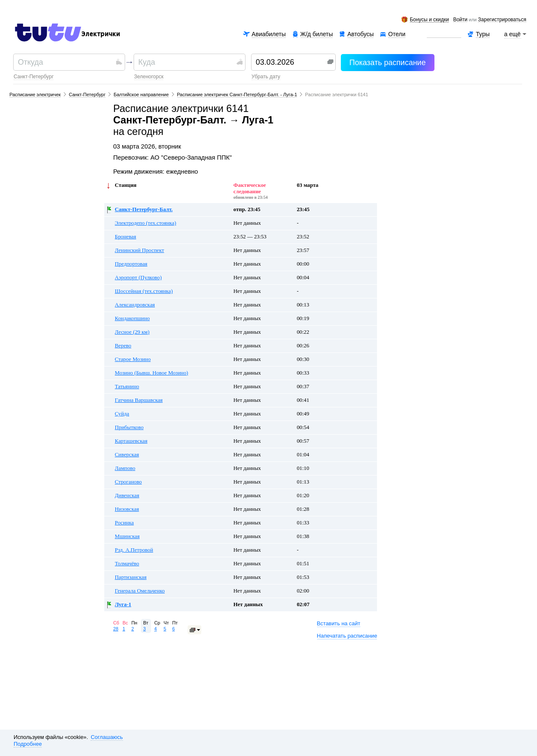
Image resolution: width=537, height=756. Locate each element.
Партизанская (131, 577)
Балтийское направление (141, 94)
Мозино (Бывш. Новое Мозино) (151, 373)
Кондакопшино (132, 318)
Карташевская (131, 441)
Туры (483, 34)
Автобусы (360, 34)
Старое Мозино (133, 359)
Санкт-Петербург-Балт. (144, 209)
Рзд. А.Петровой (134, 550)
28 (116, 629)
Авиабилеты (268, 34)
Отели (397, 34)
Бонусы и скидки (429, 20)
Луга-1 (123, 604)
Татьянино (127, 387)
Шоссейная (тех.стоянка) (144, 291)
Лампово (125, 468)
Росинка (124, 523)
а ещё (513, 34)
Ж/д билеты (317, 34)
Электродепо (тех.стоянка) (146, 223)
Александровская (135, 305)
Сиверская (127, 455)
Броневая (126, 237)
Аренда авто (444, 34)
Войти (460, 20)
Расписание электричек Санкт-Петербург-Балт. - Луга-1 (237, 94)
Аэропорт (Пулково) (138, 278)
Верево (123, 346)
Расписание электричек (35, 94)
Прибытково (129, 427)
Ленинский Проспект (140, 250)
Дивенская (127, 495)
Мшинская (127, 536)
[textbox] (66, 62)
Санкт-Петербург (34, 77)
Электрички (101, 34)
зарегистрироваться (502, 20)
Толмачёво (127, 564)
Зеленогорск (149, 77)
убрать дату (266, 77)
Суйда (122, 414)
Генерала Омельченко (140, 591)
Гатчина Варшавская (139, 400)
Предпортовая (131, 264)
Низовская (127, 509)
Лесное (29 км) (132, 332)
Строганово (128, 482)
